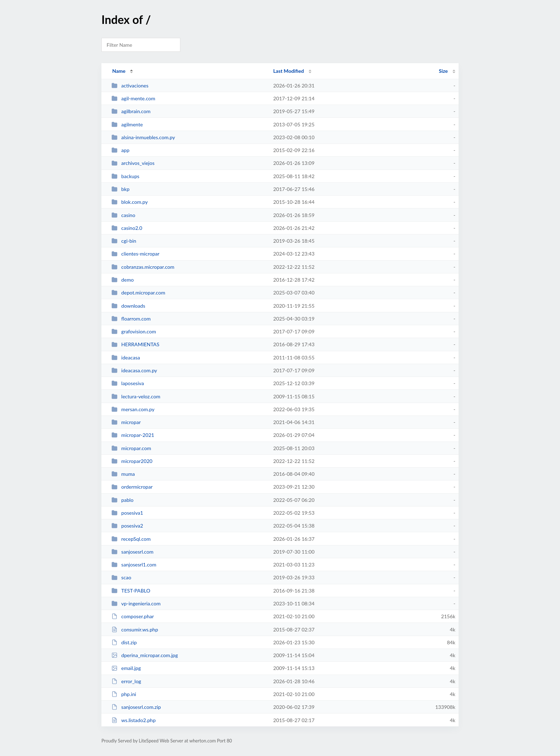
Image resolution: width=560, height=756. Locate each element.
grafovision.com (134, 331)
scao (121, 577)
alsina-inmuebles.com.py (143, 137)
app (120, 150)
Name (119, 71)
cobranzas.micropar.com (143, 267)
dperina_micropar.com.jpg (145, 655)
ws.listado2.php (134, 720)
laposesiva (128, 383)
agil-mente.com (133, 98)
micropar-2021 (133, 435)
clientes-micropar (135, 254)
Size (443, 71)
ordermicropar (132, 487)
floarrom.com (131, 319)
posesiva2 (127, 526)
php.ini (124, 694)
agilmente (127, 124)
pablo (122, 500)
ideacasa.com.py (134, 370)
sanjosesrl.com (132, 552)
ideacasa (126, 357)
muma (123, 474)
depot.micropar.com (138, 293)
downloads (128, 306)
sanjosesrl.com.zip (136, 707)
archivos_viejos (133, 163)
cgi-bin (124, 241)
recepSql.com (131, 539)
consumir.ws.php (135, 629)
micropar (126, 422)
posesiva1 (127, 513)
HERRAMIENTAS (135, 344)
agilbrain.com (131, 111)
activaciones (130, 85)
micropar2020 (132, 461)
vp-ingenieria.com (136, 603)
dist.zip (124, 642)
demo (122, 280)
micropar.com (131, 448)
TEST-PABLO (131, 591)
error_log (126, 681)
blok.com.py (130, 202)
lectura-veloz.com (136, 396)
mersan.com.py (133, 409)
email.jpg (126, 668)
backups (125, 176)
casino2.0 (127, 228)
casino (123, 215)
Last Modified (289, 71)
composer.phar (133, 616)
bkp (120, 189)
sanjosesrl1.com (134, 565)
